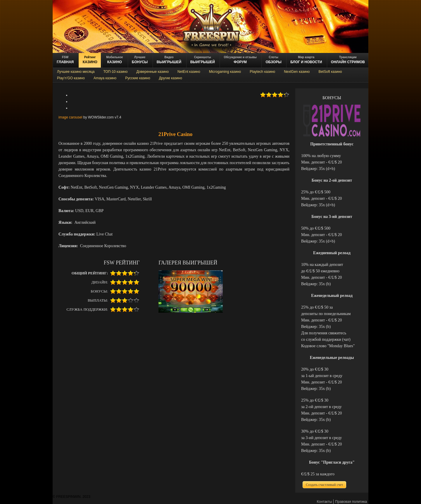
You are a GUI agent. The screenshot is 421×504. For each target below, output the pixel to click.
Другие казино (171, 78)
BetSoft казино (330, 72)
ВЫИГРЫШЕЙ (169, 60)
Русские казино (138, 78)
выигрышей (203, 60)
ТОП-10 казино (115, 72)
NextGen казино (297, 72)
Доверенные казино (152, 72)
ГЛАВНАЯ (65, 60)
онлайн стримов (348, 60)
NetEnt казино (189, 72)
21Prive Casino (176, 134)
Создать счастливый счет (324, 485)
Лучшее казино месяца (76, 72)
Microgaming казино (225, 72)
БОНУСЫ (140, 60)
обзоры (273, 60)
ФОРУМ (240, 60)
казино (90, 60)
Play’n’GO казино (71, 78)
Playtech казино (262, 72)
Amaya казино (105, 78)
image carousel (70, 117)
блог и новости (306, 60)
